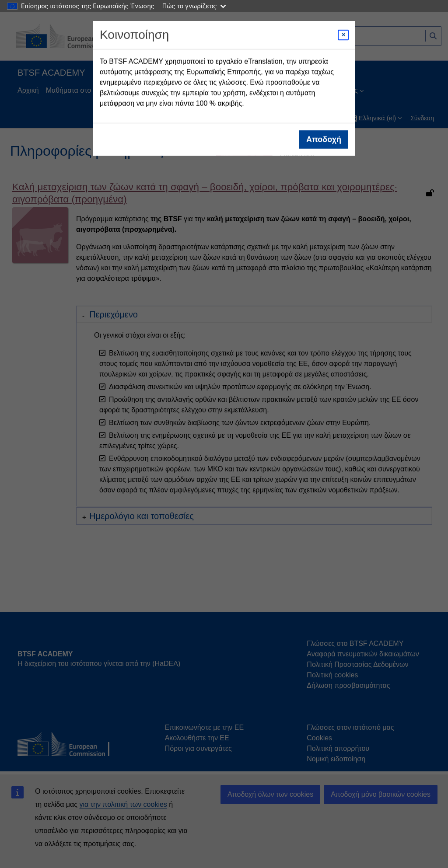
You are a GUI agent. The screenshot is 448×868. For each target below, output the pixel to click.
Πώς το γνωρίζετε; (194, 6)
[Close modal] (343, 35)
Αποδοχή (324, 139)
